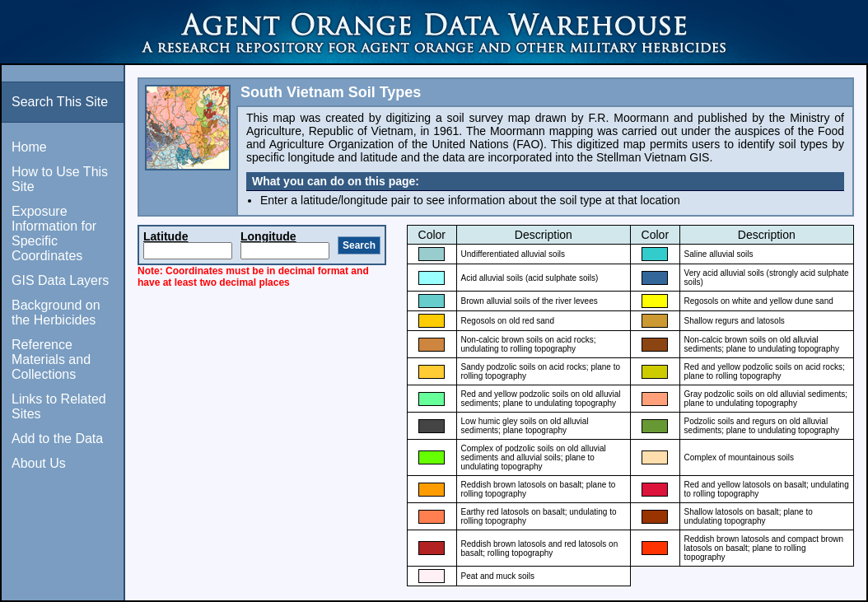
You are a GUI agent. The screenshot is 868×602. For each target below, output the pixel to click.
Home (29, 147)
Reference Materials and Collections (51, 359)
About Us (39, 463)
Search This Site (60, 102)
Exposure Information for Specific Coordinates (54, 233)
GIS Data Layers (60, 280)
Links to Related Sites (59, 406)
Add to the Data (57, 439)
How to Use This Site (60, 179)
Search (359, 245)
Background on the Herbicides (56, 313)
